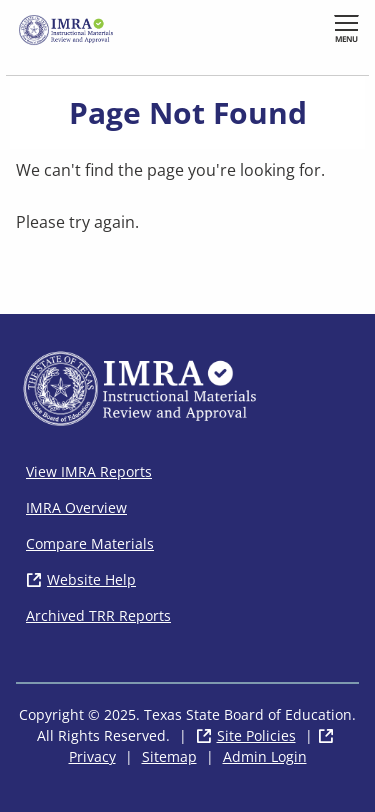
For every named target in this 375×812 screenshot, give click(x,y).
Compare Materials (90, 543)
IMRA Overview (76, 507)
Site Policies (256, 735)
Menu (346, 38)
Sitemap (169, 756)
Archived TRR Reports (98, 615)
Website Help (91, 579)
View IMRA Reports (89, 471)
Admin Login (265, 756)
